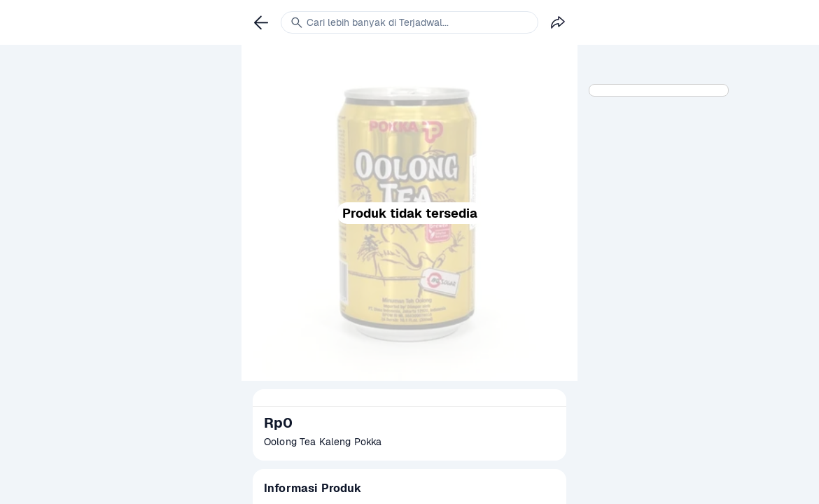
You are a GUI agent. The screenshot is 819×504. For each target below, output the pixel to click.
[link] (261, 22)
